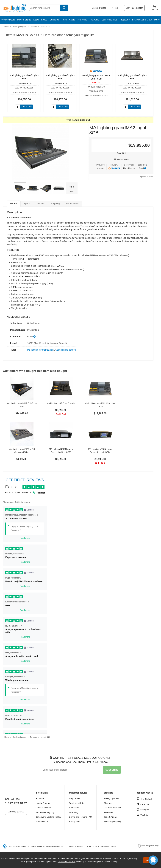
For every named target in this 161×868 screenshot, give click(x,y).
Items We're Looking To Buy (48, 817)
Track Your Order (77, 803)
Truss (64, 20)
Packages (108, 812)
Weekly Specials (111, 798)
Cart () (155, 8)
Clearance (108, 803)
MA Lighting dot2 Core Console (61, 403)
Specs (27, 204)
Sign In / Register (134, 8)
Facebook (145, 804)
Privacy (80, 846)
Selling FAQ (75, 822)
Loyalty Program (43, 803)
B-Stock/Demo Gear (142, 20)
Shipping (55, 204)
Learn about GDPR (66, 862)
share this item (147, 177)
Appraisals (74, 808)
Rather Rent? (73, 204)
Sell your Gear (99, 8)
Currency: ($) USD (16, 812)
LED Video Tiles (109, 20)
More (157, 20)
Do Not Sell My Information (105, 846)
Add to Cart (27, 107)
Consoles (54, 20)
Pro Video (82, 20)
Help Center (75, 798)
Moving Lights (24, 20)
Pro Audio (94, 20)
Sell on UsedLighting (45, 812)
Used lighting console (66, 350)
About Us (40, 798)
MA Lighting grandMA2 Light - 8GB (24, 77)
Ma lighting (33, 350)
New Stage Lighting (113, 822)
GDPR (89, 846)
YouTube (144, 815)
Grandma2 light (47, 350)
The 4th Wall (146, 799)
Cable (72, 20)
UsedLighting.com (19, 27)
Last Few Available (112, 808)
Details (14, 204)
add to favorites (123, 159)
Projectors (125, 20)
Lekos (44, 20)
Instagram (145, 810)
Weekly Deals (8, 20)
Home (7, 27)
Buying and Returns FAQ (80, 817)
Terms (71, 846)
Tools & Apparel (111, 817)
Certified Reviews (43, 808)
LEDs (36, 20)
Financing (74, 812)
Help (115, 8)
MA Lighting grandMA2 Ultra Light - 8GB (96, 77)
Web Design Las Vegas (150, 846)
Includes (41, 204)
